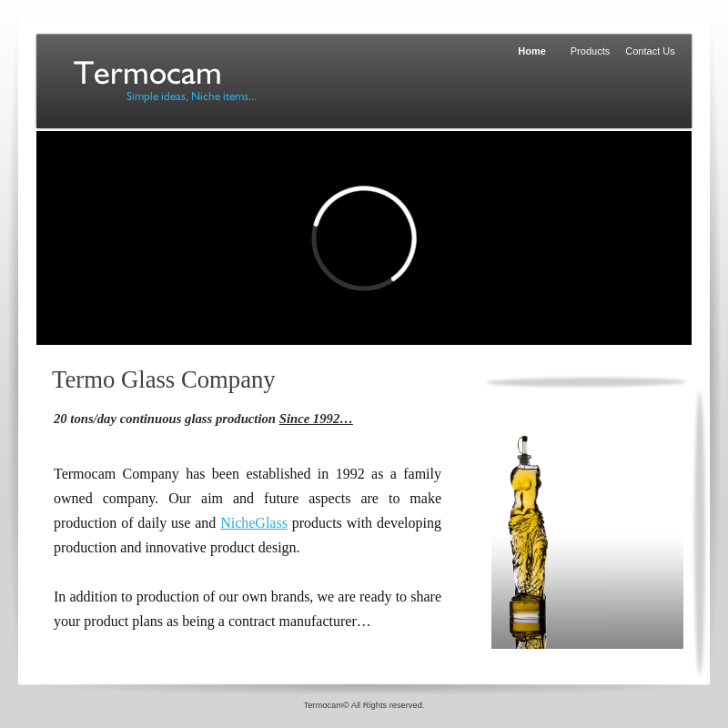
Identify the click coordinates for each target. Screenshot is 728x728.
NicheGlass (254, 523)
